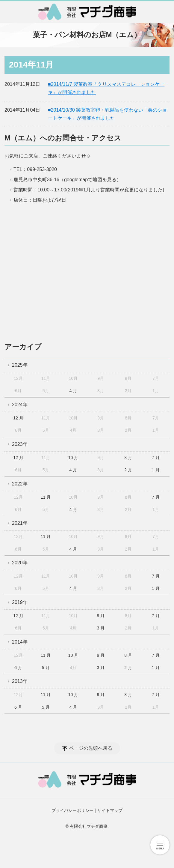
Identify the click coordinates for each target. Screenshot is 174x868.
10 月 (73, 458)
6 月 (18, 668)
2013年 (20, 681)
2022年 (20, 484)
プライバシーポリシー (72, 810)
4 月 (73, 391)
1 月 (156, 470)
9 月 (101, 616)
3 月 (101, 628)
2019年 (20, 602)
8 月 (128, 458)
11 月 (46, 497)
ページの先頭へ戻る (91, 748)
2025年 (20, 365)
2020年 (20, 563)
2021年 (20, 523)
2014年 (20, 642)
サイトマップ (110, 810)
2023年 (20, 444)
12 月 (18, 418)
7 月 (156, 458)
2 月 (128, 470)
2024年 (20, 405)
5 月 (46, 668)
